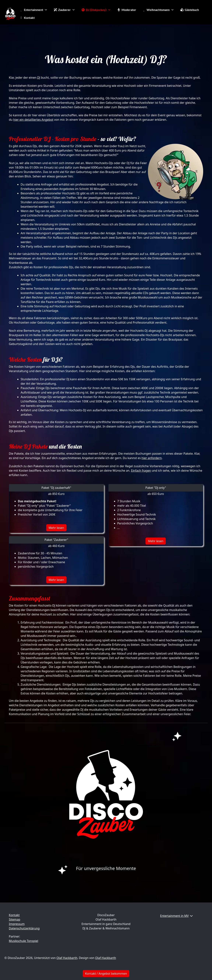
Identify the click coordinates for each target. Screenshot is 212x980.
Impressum (17, 924)
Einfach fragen (141, 471)
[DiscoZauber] (10, 14)
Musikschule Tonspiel (23, 941)
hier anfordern (152, 458)
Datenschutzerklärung (24, 928)
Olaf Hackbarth (67, 958)
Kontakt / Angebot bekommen (106, 974)
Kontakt (14, 915)
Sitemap (15, 919)
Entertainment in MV (174, 916)
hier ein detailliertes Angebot (33, 120)
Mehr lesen (56, 528)
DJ (39, 78)
